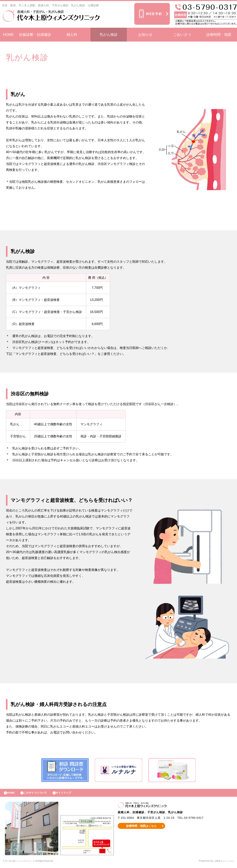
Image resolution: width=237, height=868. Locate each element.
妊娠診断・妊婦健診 (35, 35)
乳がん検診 (109, 35)
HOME (8, 35)
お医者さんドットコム (221, 863)
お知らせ (145, 35)
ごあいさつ (182, 35)
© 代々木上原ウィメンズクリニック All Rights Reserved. (37, 863)
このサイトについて (40, 794)
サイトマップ (72, 794)
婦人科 (72, 35)
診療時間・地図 (219, 35)
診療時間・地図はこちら (142, 828)
